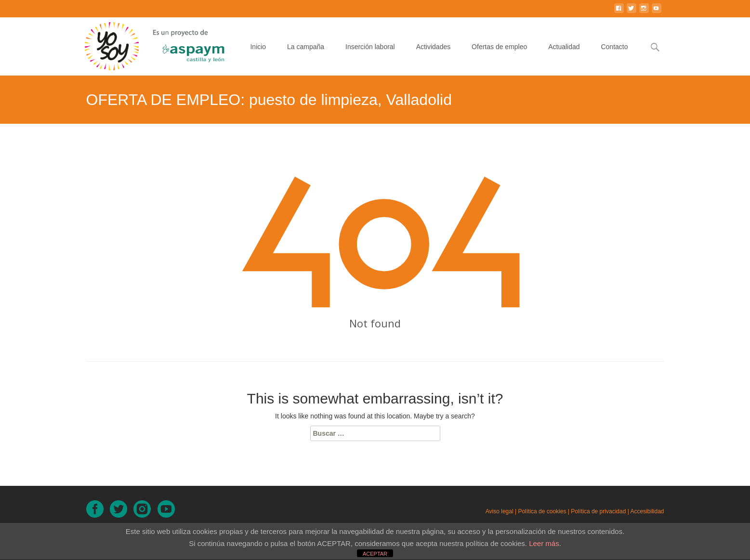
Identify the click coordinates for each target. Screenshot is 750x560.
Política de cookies (542, 511)
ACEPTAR (375, 554)
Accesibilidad (647, 511)
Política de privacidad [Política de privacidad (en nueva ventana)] (598, 511)
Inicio (258, 56)
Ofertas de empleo (499, 56)
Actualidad (564, 56)
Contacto (614, 56)
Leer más (544, 543)
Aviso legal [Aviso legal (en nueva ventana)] (500, 511)
